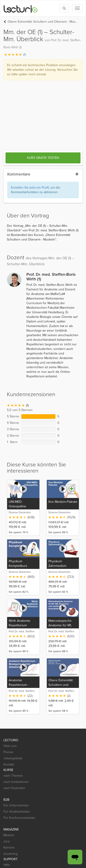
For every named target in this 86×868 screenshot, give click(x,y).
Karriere (9, 767)
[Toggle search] (64, 8)
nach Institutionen (16, 702)
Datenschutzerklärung (19, 851)
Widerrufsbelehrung (18, 856)
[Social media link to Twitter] (15, 810)
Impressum (11, 860)
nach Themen (13, 696)
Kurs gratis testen (43, 78)
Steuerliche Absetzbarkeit (52, 856)
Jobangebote (13, 678)
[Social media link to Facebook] (6, 810)
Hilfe (7, 785)
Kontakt (9, 684)
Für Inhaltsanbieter (17, 731)
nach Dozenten (14, 708)
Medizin (9, 755)
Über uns (10, 666)
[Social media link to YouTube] (31, 810)
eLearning (11, 774)
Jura (7, 761)
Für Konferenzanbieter (19, 738)
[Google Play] (44, 829)
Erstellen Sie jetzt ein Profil (30, 107)
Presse (8, 672)
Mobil (7, 791)
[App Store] (16, 829)
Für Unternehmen (16, 725)
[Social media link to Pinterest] (23, 810)
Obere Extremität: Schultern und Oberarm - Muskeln (43, 22)
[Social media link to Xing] (39, 810)
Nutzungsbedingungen (54, 851)
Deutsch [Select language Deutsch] (31, 860)
